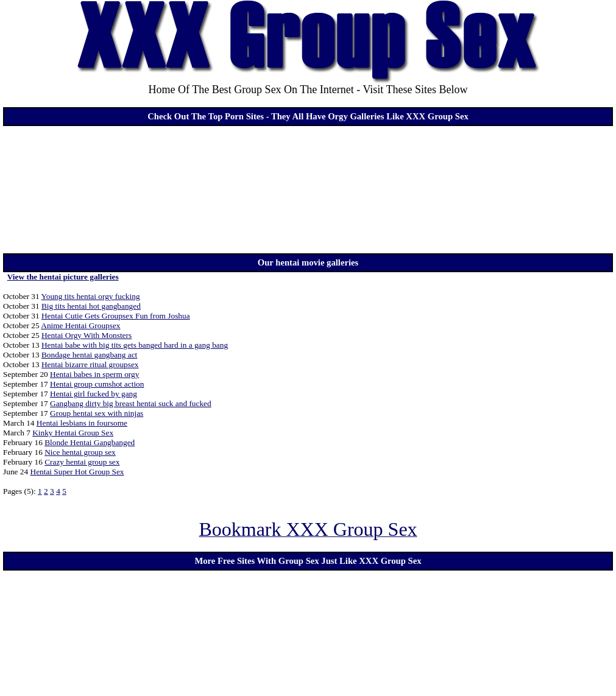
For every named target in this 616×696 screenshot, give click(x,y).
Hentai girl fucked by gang (94, 394)
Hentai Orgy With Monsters (87, 335)
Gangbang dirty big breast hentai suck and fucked (131, 403)
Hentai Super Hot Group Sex (77, 472)
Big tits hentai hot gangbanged (91, 306)
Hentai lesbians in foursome (82, 423)
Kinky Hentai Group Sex (73, 433)
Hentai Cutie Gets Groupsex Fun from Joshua (116, 316)
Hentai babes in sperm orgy (94, 374)
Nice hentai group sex (80, 452)
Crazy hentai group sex (82, 462)
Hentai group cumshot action (97, 384)
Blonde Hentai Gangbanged (90, 442)
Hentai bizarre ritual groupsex (90, 364)
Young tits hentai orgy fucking (91, 296)
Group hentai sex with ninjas (97, 413)
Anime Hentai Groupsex (80, 325)
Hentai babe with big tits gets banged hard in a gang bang (135, 345)
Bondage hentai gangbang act (89, 355)
